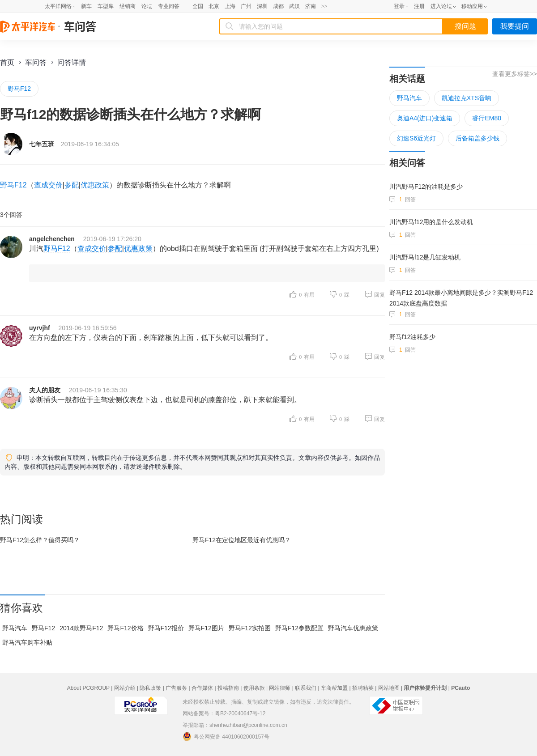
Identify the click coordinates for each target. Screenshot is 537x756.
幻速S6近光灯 (416, 138)
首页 (7, 62)
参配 (72, 185)
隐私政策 (150, 688)
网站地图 (389, 688)
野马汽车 (15, 628)
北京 (214, 6)
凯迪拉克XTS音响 (467, 98)
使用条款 (254, 688)
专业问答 (169, 6)
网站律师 (280, 688)
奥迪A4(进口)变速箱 (425, 118)
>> (324, 6)
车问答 (36, 62)
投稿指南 (228, 688)
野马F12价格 (125, 628)
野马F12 (19, 89)
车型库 (106, 6)
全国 (198, 6)
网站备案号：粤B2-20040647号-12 (224, 714)
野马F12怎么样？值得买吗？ (40, 540)
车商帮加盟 (334, 688)
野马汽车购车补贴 (27, 642)
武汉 (294, 6)
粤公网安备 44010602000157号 (226, 736)
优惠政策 (95, 185)
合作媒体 (202, 688)
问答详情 (72, 62)
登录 (399, 6)
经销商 (128, 6)
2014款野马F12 (81, 628)
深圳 (262, 6)
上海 (230, 6)
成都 (278, 6)
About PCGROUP (88, 688)
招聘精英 (363, 688)
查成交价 (48, 185)
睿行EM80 (487, 118)
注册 (419, 6)
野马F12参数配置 (299, 628)
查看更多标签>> (515, 74)
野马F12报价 (166, 628)
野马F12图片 (206, 628)
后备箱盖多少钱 (477, 138)
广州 (246, 6)
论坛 (147, 6)
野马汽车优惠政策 (353, 628)
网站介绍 (125, 688)
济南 (311, 6)
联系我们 (306, 688)
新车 (86, 6)
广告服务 (176, 688)
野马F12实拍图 (250, 628)
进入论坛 (441, 6)
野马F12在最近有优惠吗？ (242, 540)
